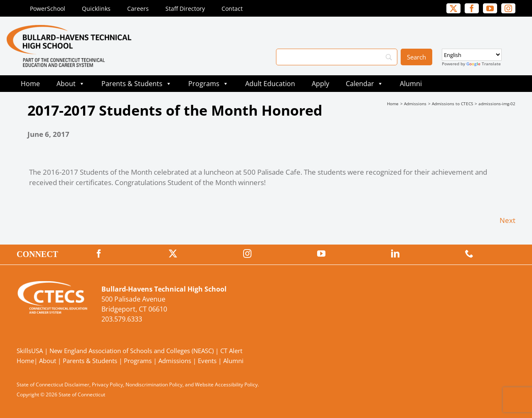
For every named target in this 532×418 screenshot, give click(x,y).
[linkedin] (395, 254)
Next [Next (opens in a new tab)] (507, 220)
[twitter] (453, 8)
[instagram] (508, 8)
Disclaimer (77, 385)
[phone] (469, 254)
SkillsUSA (31, 351)
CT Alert (231, 351)
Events (207, 361)
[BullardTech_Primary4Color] (69, 28)
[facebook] (472, 8)
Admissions (175, 361)
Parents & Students (137, 84)
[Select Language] (472, 55)
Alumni (411, 84)
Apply (320, 84)
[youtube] (490, 8)
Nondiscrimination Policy (154, 385)
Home (30, 84)
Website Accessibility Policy (226, 385)
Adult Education (270, 84)
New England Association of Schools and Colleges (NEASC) (132, 351)
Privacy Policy (107, 385)
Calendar (365, 84)
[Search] (337, 57)
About (71, 84)
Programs (208, 84)
